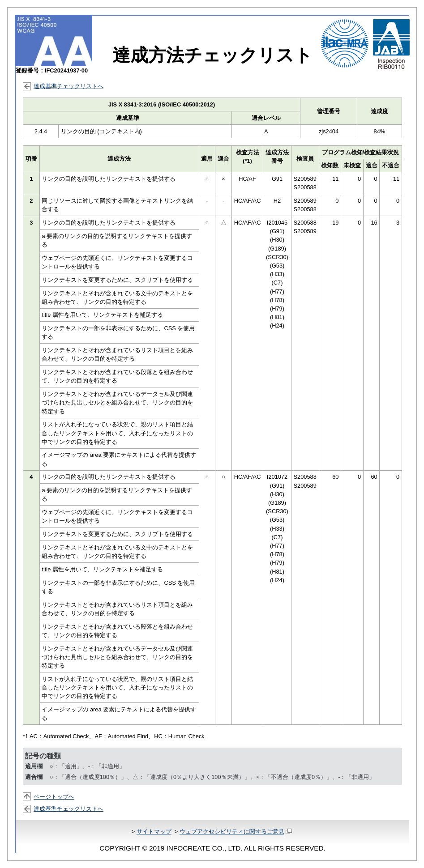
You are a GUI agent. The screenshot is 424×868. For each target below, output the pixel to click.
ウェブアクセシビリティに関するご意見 (236, 832)
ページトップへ (54, 797)
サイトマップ (154, 832)
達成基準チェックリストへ (69, 86)
